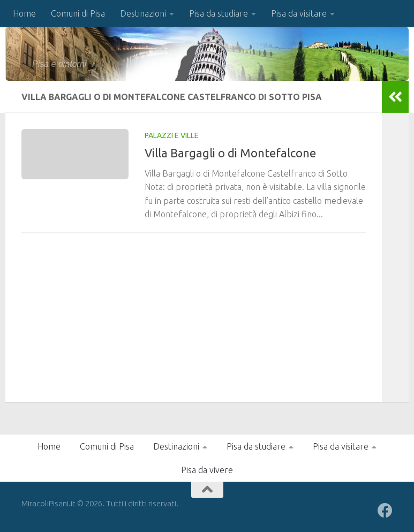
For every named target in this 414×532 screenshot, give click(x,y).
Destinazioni (143, 13)
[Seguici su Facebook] (385, 511)
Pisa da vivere (207, 470)
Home (24, 13)
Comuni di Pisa (78, 13)
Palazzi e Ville (172, 135)
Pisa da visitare (299, 13)
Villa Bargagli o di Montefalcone (230, 153)
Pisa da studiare (219, 13)
